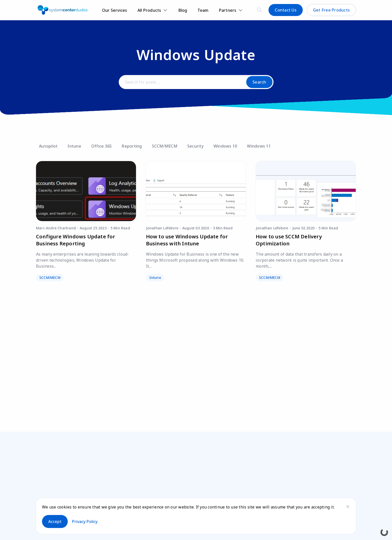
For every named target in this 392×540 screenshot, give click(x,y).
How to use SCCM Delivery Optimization (289, 240)
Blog (183, 10)
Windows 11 (259, 146)
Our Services (115, 10)
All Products (149, 10)
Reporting (132, 146)
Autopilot (48, 146)
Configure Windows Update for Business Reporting (76, 240)
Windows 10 (225, 146)
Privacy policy (85, 521)
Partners (228, 10)
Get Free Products (331, 10)
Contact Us (286, 10)
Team (203, 10)
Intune (74, 146)
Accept (55, 521)
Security (195, 146)
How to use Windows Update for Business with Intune (187, 240)
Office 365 (102, 146)
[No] (347, 506)
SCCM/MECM (165, 146)
